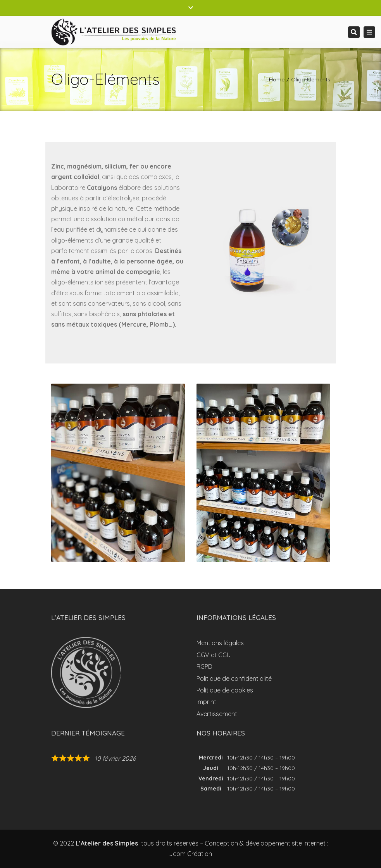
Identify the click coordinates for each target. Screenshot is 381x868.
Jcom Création (190, 854)
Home (277, 79)
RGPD (204, 666)
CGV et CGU (214, 655)
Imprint (206, 702)
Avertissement (217, 714)
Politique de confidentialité (234, 679)
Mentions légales (220, 643)
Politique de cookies (225, 690)
